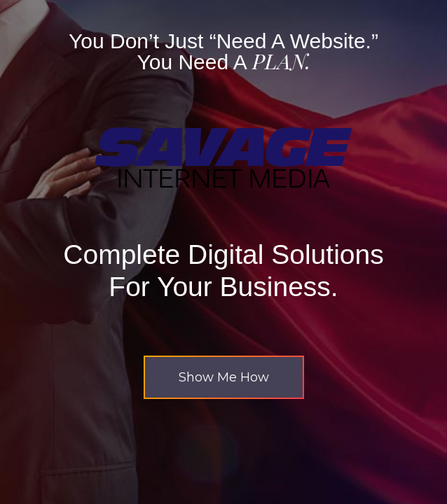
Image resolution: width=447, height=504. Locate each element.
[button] (224, 377)
